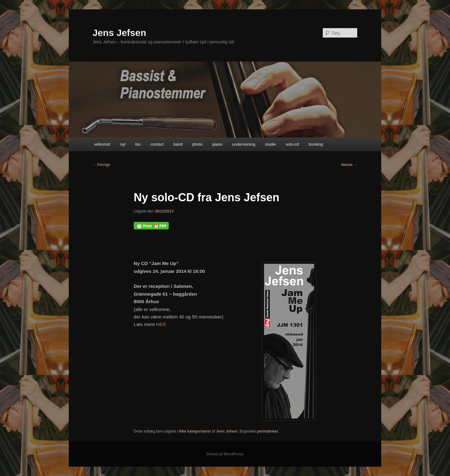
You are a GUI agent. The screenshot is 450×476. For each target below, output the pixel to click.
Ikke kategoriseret (195, 431)
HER (161, 324)
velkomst (102, 144)
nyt (123, 144)
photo (198, 144)
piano (217, 144)
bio (138, 144)
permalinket (267, 431)
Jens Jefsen (119, 33)
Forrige (101, 165)
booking (316, 144)
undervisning (244, 144)
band (178, 144)
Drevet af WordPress (225, 454)
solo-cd (292, 144)
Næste (349, 165)
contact (157, 144)
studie (270, 144)
